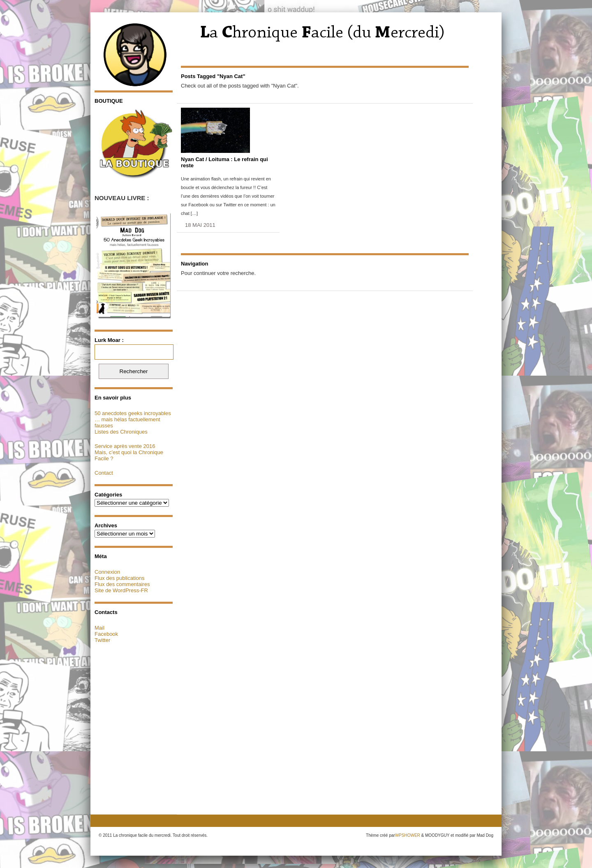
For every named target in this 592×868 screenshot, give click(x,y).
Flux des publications (119, 578)
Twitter (102, 640)
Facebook (106, 634)
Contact (104, 473)
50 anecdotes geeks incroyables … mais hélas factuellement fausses (133, 419)
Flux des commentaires (122, 584)
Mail (99, 628)
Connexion (107, 572)
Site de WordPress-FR (121, 590)
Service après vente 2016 (125, 446)
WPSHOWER (408, 835)
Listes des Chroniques (121, 432)
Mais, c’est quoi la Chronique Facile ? (129, 455)
